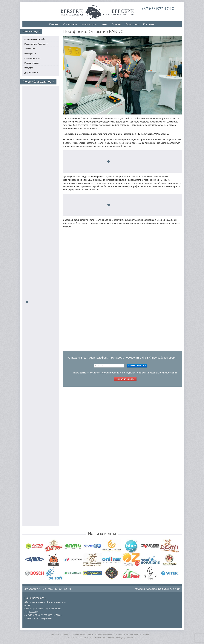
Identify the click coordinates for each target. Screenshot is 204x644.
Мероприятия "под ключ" (36, 44)
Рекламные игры (33, 58)
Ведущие (29, 68)
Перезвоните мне (137, 366)
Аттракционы (31, 49)
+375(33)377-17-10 (158, 8)
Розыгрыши (30, 54)
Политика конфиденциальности (120, 638)
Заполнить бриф (125, 379)
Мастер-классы (32, 63)
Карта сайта (100, 638)
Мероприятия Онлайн (35, 39)
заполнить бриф (100, 373)
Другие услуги (31, 73)
